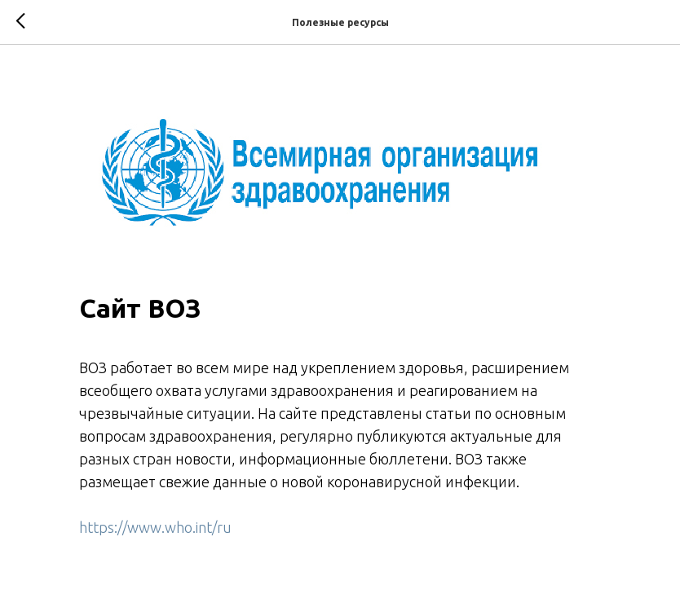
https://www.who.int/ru (155, 527)
